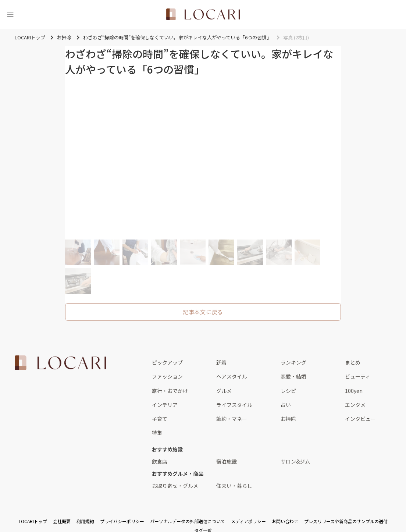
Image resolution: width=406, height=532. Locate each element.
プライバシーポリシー (122, 521)
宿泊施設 (227, 461)
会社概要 (62, 521)
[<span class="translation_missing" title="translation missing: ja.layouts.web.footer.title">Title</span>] (60, 363)
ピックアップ (167, 362)
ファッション (167, 376)
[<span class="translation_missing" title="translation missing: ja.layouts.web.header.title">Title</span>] (203, 14)
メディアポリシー (248, 521)
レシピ (288, 391)
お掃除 (288, 419)
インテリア (165, 405)
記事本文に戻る (203, 312)
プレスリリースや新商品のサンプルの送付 (346, 521)
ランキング (293, 362)
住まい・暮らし (234, 486)
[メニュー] (10, 14)
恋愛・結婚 (293, 376)
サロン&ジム (295, 461)
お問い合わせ (285, 521)
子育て (160, 419)
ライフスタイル (234, 405)
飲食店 (160, 461)
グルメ (224, 391)
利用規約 (85, 521)
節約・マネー (232, 419)
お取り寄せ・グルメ (175, 486)
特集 (157, 433)
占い (286, 405)
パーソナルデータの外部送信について (188, 521)
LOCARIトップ (33, 521)
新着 (221, 362)
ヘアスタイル (232, 376)
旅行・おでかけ (170, 391)
